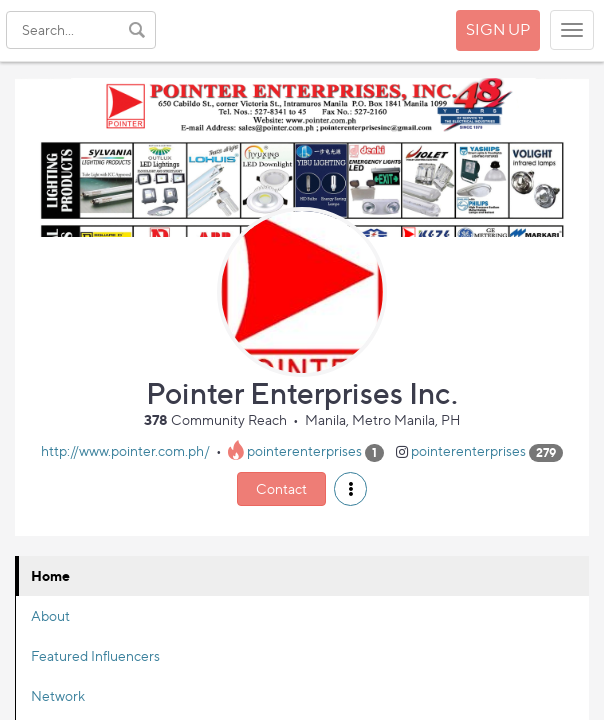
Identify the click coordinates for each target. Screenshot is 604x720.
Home (50, 575)
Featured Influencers (95, 655)
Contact (281, 488)
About (50, 615)
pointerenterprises (304, 451)
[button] (350, 489)
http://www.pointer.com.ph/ (125, 451)
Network (58, 695)
